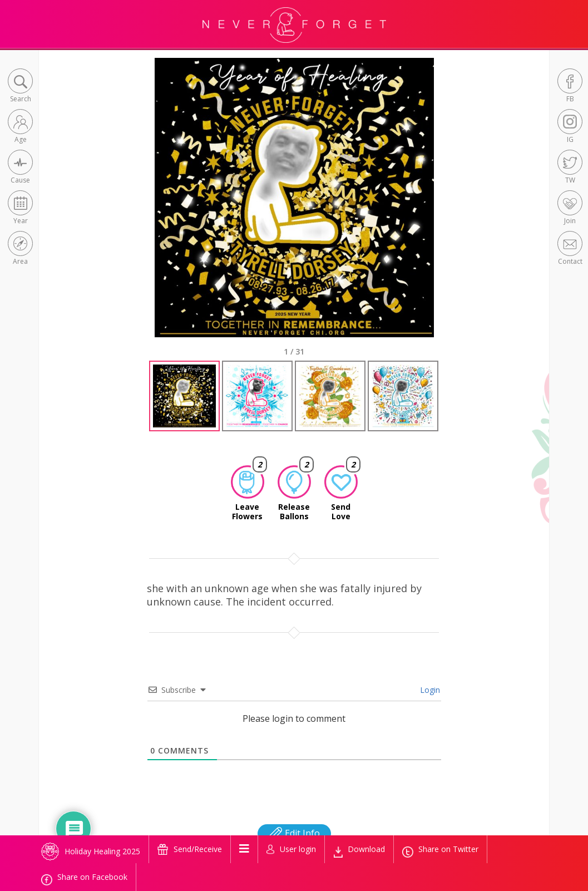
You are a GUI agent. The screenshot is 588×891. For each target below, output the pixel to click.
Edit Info (294, 833)
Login (429, 690)
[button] (20, 87)
